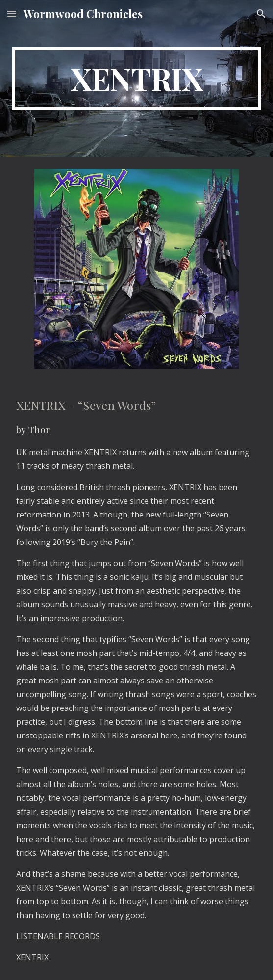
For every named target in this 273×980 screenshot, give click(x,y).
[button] (12, 14)
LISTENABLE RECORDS (58, 936)
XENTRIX (32, 957)
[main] (136, 79)
